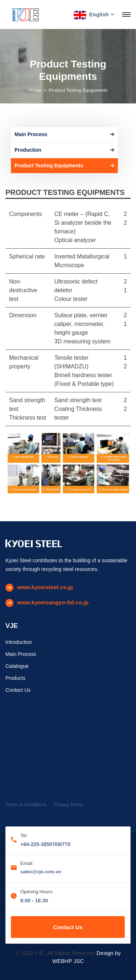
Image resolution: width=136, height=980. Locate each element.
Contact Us (18, 690)
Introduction (19, 642)
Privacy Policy (68, 805)
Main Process (21, 654)
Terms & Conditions (26, 805)
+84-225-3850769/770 (45, 844)
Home (35, 90)
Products (15, 678)
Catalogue (17, 666)
